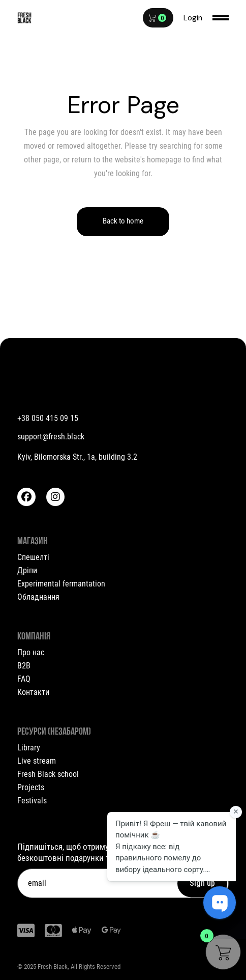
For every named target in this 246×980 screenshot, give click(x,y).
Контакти (33, 692)
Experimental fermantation (61, 584)
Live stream (37, 761)
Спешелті (33, 557)
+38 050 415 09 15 (48, 418)
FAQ (24, 679)
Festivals (32, 801)
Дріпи (27, 570)
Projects (31, 787)
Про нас (31, 652)
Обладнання (38, 597)
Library (29, 748)
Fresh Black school (48, 774)
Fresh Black (53, 967)
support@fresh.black (51, 437)
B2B (24, 666)
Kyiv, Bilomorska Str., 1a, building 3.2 (77, 457)
